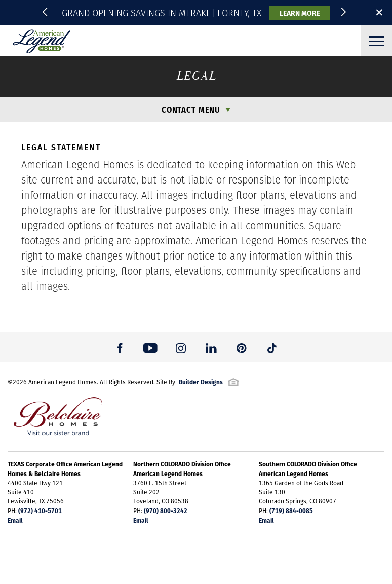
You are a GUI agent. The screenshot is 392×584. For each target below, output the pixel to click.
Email (15, 520)
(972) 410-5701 (40, 510)
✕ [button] (379, 12)
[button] (47, 13)
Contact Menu (191, 109)
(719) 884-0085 (291, 510)
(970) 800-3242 (166, 510)
